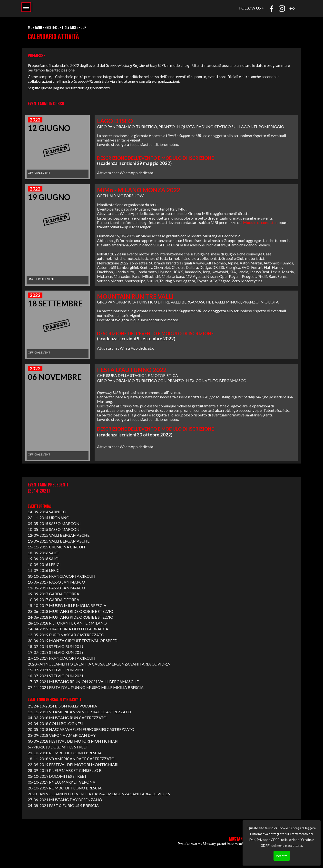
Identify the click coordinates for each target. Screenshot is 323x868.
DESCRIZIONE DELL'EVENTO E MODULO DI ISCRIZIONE (155, 158)
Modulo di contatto (259, 222)
